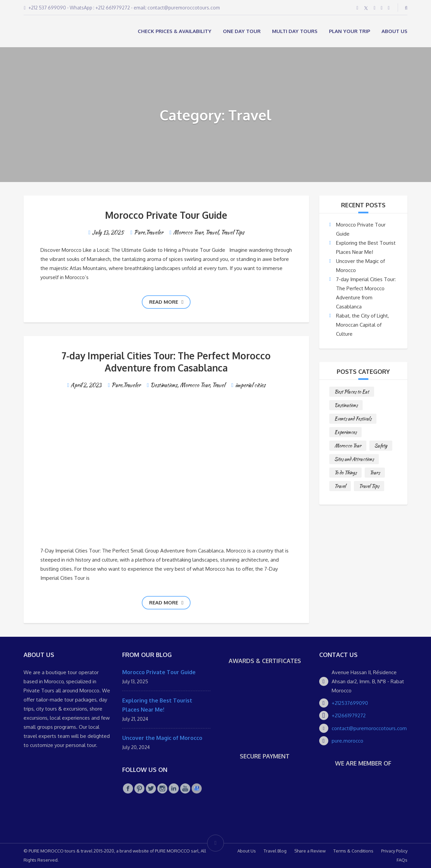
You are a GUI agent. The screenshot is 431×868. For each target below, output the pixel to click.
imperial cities (250, 385)
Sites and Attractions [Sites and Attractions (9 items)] (354, 459)
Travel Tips (233, 232)
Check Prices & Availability (175, 31)
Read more (166, 302)
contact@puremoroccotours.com (369, 728)
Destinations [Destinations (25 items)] (346, 405)
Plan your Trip (350, 31)
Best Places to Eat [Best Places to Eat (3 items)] (352, 392)
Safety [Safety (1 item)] (381, 446)
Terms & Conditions (353, 851)
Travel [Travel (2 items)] (340, 486)
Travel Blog (275, 851)
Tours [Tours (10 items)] (375, 473)
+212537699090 (350, 703)
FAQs (402, 860)
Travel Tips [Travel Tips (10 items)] (369, 486)
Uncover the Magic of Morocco (162, 738)
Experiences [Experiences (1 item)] (345, 432)
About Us (394, 31)
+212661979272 (349, 715)
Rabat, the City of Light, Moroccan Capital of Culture (362, 325)
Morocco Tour (188, 232)
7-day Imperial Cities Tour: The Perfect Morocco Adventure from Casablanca (166, 362)
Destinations (164, 385)
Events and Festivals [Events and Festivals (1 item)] (353, 419)
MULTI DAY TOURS (295, 31)
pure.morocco (347, 741)
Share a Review (310, 851)
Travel (212, 232)
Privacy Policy (394, 851)
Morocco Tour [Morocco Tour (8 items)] (348, 446)
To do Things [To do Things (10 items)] (345, 473)
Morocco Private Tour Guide (166, 215)
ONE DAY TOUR (242, 31)
